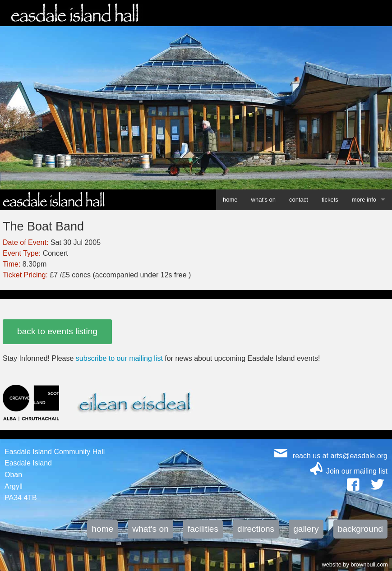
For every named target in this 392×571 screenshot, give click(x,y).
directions (256, 529)
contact (299, 200)
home (230, 200)
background (360, 529)
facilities (203, 529)
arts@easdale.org (359, 456)
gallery (306, 529)
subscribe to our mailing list (119, 358)
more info (364, 200)
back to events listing (57, 331)
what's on (264, 200)
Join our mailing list (357, 471)
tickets (330, 200)
